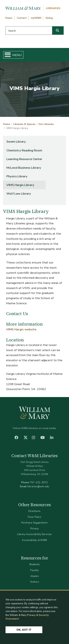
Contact (22, 18)
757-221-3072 (39, 482)
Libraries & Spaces (24, 124)
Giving (49, 18)
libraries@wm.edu (38, 486)
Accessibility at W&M (34, 540)
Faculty (34, 570)
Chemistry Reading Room (24, 150)
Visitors (34, 582)
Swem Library (16, 142)
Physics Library (17, 176)
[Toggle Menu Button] (6, 55)
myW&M (36, 18)
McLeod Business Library (24, 168)
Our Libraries (46, 124)
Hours (9, 18)
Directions (34, 511)
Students (34, 564)
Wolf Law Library (19, 194)
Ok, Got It (24, 630)
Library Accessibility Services (34, 534)
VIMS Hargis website (21, 329)
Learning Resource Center (24, 159)
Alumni (35, 576)
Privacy (35, 529)
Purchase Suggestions (34, 523)
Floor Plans (35, 517)
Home (6, 124)
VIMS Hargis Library (20, 185)
